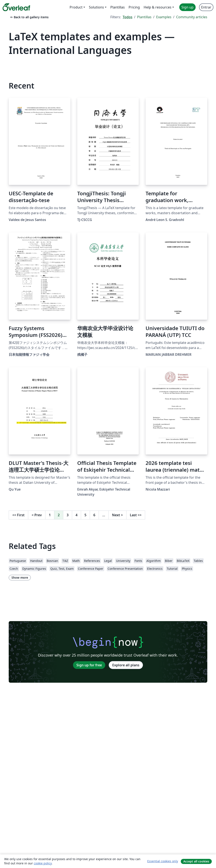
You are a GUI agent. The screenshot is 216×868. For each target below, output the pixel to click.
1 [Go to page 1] (50, 515)
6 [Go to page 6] (94, 515)
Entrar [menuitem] (206, 7)
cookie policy (43, 863)
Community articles (192, 17)
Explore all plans (126, 665)
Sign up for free (89, 665)
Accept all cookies (196, 861)
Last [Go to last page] (136, 515)
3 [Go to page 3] (68, 515)
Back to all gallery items (29, 17)
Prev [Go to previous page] (37, 515)
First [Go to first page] (18, 515)
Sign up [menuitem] (187, 7)
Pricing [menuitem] (134, 7)
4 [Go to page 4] (76, 515)
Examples (164, 17)
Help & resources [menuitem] (158, 7)
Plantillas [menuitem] (118, 7)
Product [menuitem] (76, 7)
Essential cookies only (163, 861)
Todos (128, 17)
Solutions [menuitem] (96, 7)
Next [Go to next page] (117, 515)
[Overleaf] (16, 7)
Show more (20, 577)
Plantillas (144, 17)
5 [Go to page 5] (85, 515)
